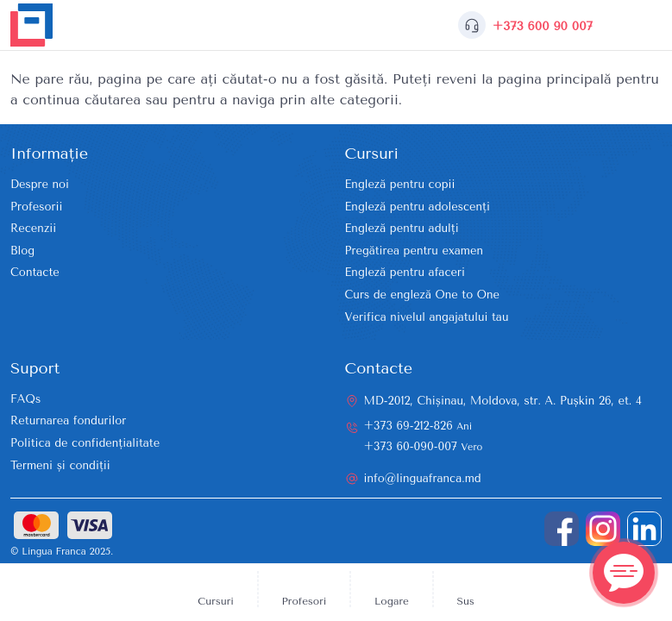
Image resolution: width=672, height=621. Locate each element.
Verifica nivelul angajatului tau (427, 317)
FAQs (25, 399)
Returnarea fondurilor (68, 420)
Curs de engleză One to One (423, 295)
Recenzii (33, 228)
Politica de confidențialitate (85, 443)
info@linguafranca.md (423, 478)
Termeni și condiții (60, 465)
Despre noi (40, 184)
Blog (22, 251)
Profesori (305, 601)
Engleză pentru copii (400, 184)
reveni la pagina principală (524, 79)
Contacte (35, 272)
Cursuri (216, 601)
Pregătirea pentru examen (415, 251)
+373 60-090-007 (424, 446)
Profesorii (36, 207)
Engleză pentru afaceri (405, 272)
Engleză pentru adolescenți (418, 207)
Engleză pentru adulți (402, 228)
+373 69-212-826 (418, 426)
